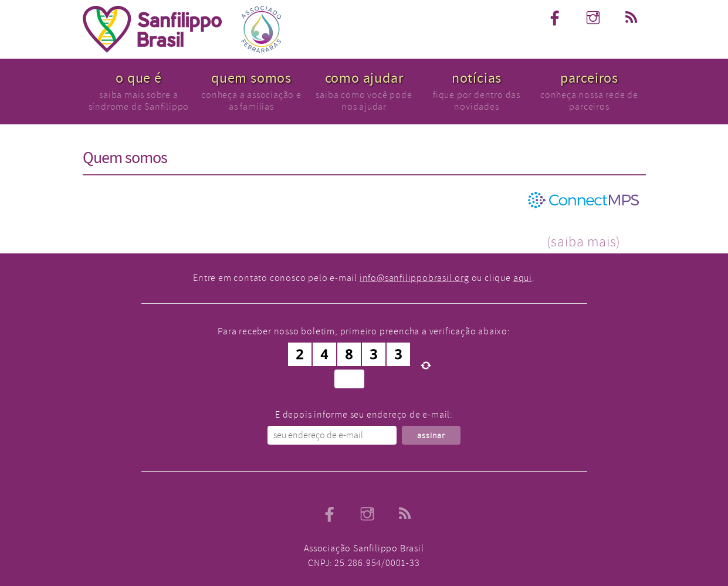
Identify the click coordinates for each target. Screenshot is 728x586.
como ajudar (364, 78)
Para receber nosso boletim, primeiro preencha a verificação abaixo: (364, 331)
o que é (139, 78)
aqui (523, 278)
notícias (477, 78)
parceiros (589, 78)
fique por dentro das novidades (477, 101)
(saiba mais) (584, 242)
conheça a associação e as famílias (251, 101)
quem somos (251, 78)
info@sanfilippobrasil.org (414, 278)
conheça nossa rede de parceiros (589, 101)
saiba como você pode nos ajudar (364, 101)
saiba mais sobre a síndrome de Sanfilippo (139, 101)
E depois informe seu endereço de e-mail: (364, 415)
